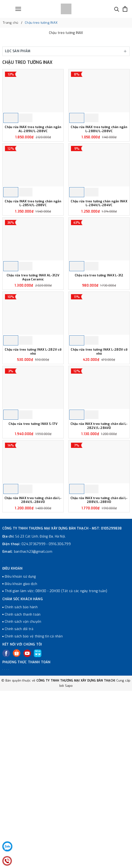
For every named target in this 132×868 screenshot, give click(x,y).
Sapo (69, 770)
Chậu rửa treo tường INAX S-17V (33, 494)
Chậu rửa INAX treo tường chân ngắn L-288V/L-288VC (99, 143)
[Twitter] (17, 737)
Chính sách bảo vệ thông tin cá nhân (34, 720)
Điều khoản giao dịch (21, 668)
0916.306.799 (60, 628)
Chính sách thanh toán (23, 699)
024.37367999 (33, 628)
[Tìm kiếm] (117, 9)
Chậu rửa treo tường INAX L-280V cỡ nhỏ (99, 408)
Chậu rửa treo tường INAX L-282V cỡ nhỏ (33, 408)
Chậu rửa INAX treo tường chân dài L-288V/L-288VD (99, 584)
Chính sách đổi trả (19, 713)
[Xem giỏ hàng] (125, 9)
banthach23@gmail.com (33, 636)
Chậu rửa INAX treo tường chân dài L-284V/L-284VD (33, 584)
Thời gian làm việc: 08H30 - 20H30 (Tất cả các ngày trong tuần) (56, 675)
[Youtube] (27, 738)
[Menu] (18, 9)
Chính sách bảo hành (21, 691)
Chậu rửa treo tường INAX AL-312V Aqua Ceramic (33, 319)
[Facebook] (6, 738)
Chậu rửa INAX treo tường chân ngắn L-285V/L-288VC (33, 231)
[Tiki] (38, 738)
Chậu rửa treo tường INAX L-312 (99, 317)
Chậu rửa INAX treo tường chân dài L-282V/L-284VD (99, 496)
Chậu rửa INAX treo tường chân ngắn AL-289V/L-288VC (33, 143)
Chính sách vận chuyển (23, 706)
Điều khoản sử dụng (20, 661)
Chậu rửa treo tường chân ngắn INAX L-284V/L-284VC (99, 231)
